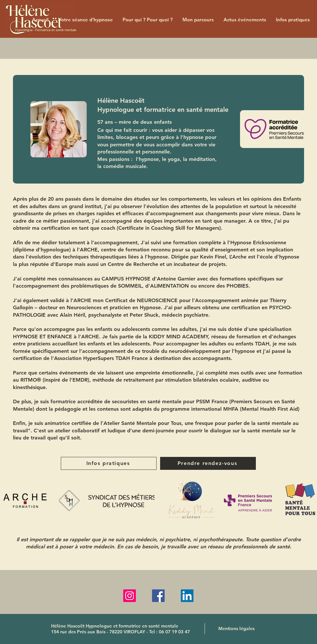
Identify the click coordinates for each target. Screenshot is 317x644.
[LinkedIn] (187, 596)
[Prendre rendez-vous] (208, 463)
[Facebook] (158, 596)
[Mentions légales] (236, 628)
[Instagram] (130, 596)
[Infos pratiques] (109, 463)
